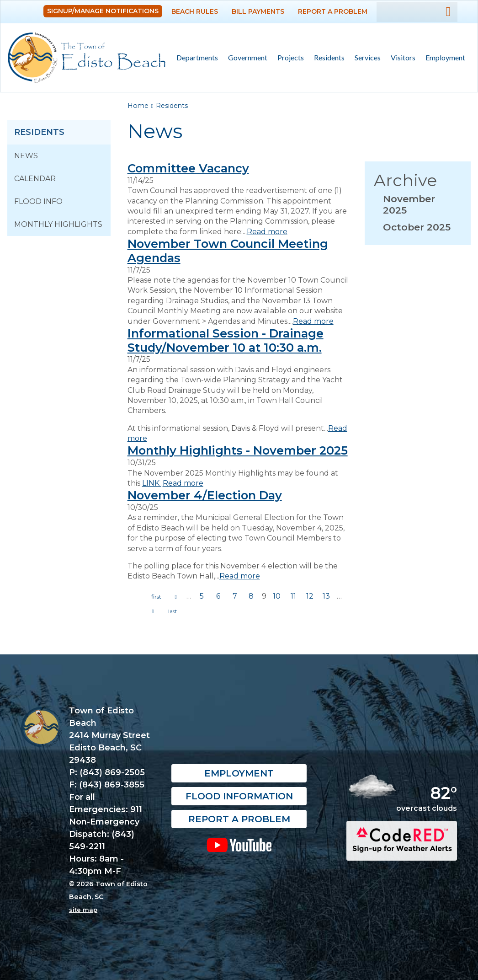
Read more (267, 232)
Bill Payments (258, 11)
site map (83, 910)
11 (293, 596)
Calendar (35, 179)
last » (173, 611)
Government (245, 58)
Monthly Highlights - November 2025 (238, 450)
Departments (195, 58)
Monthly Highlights (58, 224)
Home (138, 106)
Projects (291, 57)
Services (365, 58)
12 (310, 596)
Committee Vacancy (188, 168)
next (153, 611)
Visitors (401, 58)
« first (156, 597)
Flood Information (239, 796)
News (26, 156)
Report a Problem (333, 11)
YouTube (239, 845)
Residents (327, 58)
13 (326, 596)
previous (176, 597)
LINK (152, 483)
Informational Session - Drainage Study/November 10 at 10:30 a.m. (226, 340)
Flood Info (38, 201)
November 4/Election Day (205, 495)
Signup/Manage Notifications (103, 11)
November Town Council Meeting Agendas (228, 251)
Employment (445, 57)
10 (277, 596)
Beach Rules (195, 11)
